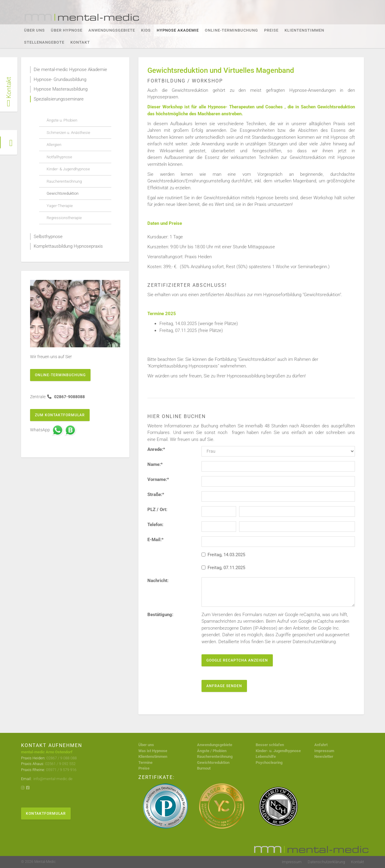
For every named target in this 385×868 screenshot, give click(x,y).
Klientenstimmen (304, 30)
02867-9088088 (69, 397)
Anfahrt (321, 745)
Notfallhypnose (59, 157)
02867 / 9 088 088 (62, 758)
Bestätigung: (160, 615)
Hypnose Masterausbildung (61, 89)
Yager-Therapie (60, 206)
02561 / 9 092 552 (60, 764)
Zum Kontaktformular (60, 415)
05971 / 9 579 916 (61, 770)
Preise (271, 30)
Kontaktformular (46, 814)
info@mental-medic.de (52, 779)
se (299, 751)
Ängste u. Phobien (62, 120)
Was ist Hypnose (153, 751)
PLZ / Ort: (157, 510)
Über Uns (34, 30)
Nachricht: (158, 581)
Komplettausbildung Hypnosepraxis (68, 246)
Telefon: (155, 525)
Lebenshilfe (266, 756)
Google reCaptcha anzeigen (237, 660)
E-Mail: (156, 540)
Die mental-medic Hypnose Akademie (70, 70)
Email (162, 439)
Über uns (146, 745)
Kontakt (80, 42)
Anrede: (156, 449)
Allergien (54, 145)
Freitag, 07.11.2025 (223, 568)
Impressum (324, 751)
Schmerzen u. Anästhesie (68, 133)
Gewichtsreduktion (63, 193)
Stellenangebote (44, 42)
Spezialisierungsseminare (59, 99)
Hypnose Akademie (178, 30)
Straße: (156, 494)
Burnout (204, 768)
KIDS (146, 30)
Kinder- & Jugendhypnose (68, 169)
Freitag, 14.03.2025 (223, 555)
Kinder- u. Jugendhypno (276, 751)
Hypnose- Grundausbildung (60, 79)
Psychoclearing (269, 763)
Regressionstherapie (64, 218)
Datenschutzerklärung (326, 862)
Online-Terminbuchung (231, 30)
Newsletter (324, 756)
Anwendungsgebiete (112, 30)
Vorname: (158, 479)
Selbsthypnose (48, 237)
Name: (155, 464)
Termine (145, 763)
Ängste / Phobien (212, 751)
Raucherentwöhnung (64, 181)
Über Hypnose (67, 30)
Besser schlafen (270, 745)
